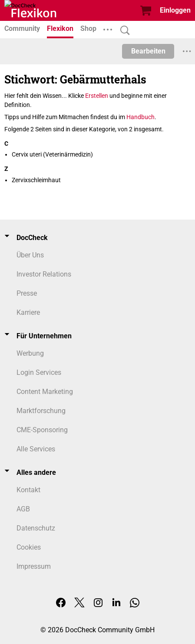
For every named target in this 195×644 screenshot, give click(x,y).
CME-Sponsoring (42, 430)
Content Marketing (45, 392)
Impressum (34, 566)
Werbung (30, 353)
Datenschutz (36, 528)
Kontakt (28, 490)
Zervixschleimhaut (36, 180)
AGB (23, 509)
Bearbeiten (148, 51)
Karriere (28, 312)
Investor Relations (44, 274)
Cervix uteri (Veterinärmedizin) (52, 154)
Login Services (39, 372)
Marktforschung (41, 411)
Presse (27, 293)
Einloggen (175, 10)
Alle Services (36, 449)
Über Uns (30, 255)
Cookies (29, 547)
